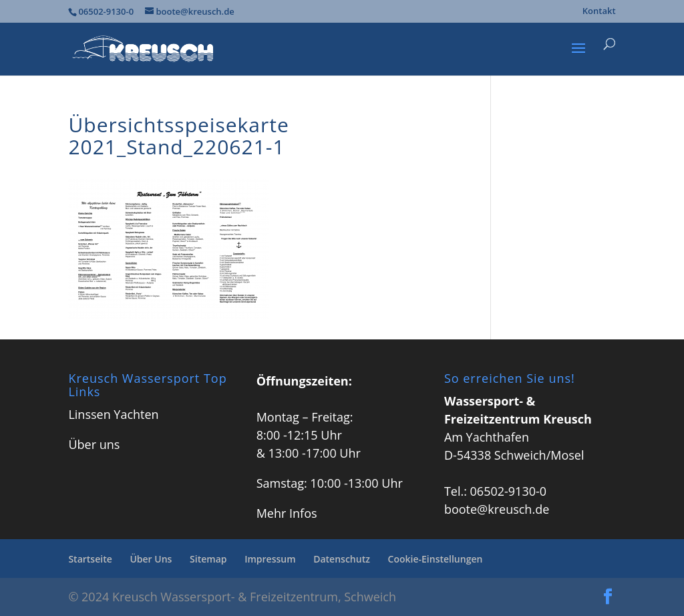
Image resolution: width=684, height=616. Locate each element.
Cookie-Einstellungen (436, 559)
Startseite (90, 559)
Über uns (94, 444)
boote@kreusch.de (497, 509)
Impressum (270, 559)
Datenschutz (342, 559)
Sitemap (208, 559)
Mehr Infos (287, 513)
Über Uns (151, 559)
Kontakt (599, 12)
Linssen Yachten (113, 414)
